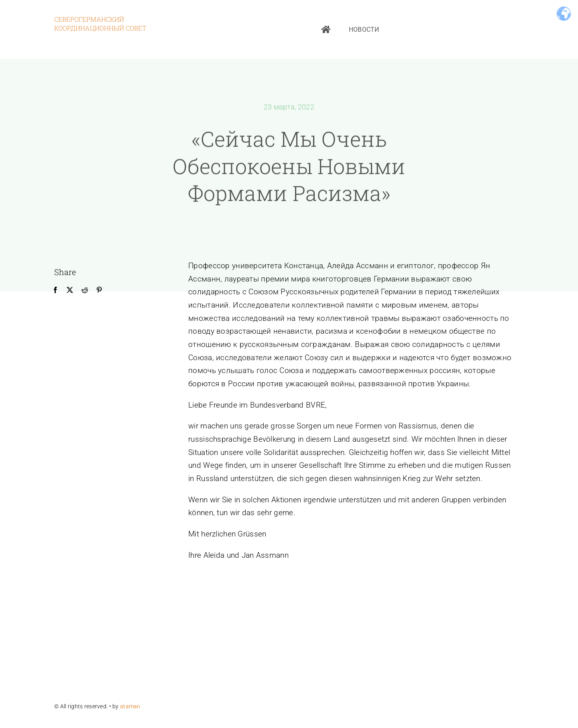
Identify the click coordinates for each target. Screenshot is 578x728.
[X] (70, 290)
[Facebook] (55, 290)
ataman (131, 706)
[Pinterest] (99, 290)
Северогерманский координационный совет (100, 23)
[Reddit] (85, 290)
